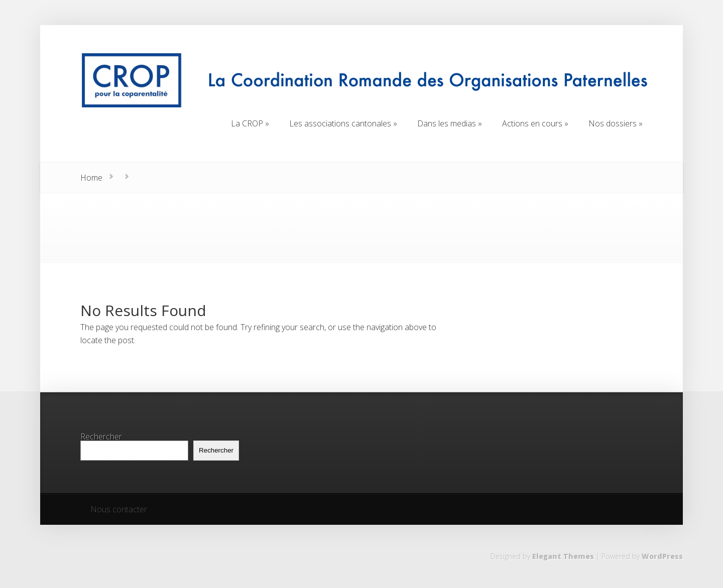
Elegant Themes (563, 556)
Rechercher (101, 436)
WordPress (662, 556)
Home (91, 178)
